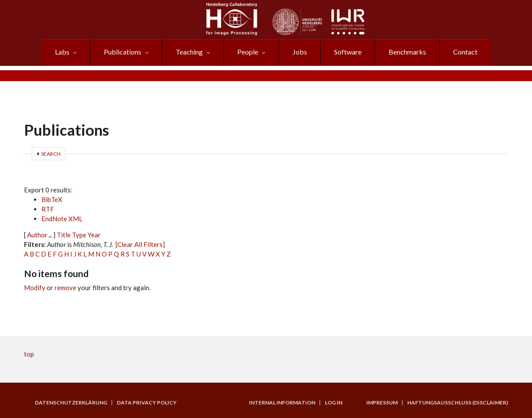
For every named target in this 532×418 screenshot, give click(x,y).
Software (348, 52)
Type (79, 235)
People (248, 52)
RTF (48, 209)
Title (64, 235)
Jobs (300, 52)
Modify (35, 288)
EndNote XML (62, 219)
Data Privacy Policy (147, 403)
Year (94, 235)
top (29, 354)
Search (51, 154)
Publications (123, 52)
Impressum (382, 403)
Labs (62, 52)
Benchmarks (407, 52)
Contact (465, 52)
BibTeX (52, 199)
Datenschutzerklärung (71, 403)
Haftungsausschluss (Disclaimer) (458, 403)
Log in (334, 403)
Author (37, 235)
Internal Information (282, 403)
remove (65, 288)
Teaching (189, 52)
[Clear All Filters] (140, 244)
